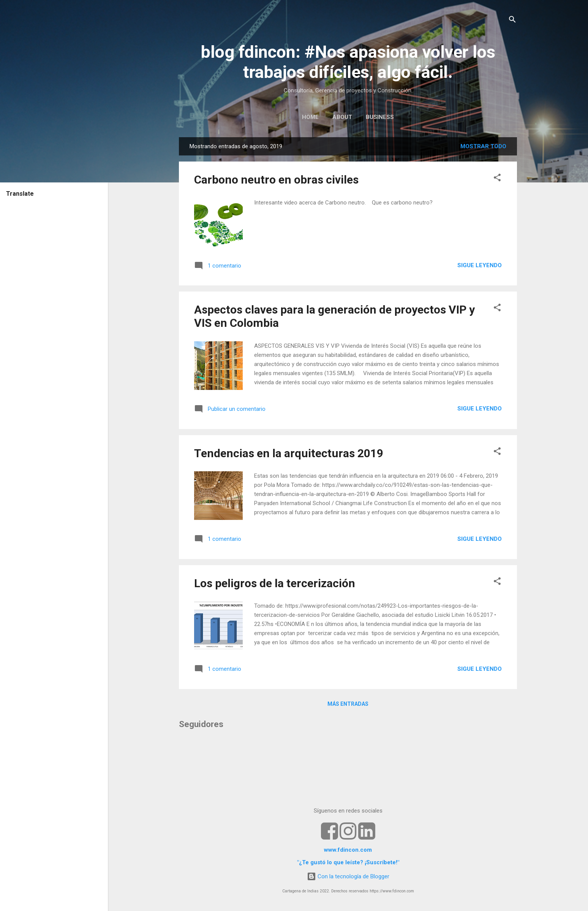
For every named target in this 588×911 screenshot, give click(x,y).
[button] (497, 179)
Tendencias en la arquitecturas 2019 (289, 453)
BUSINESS (380, 117)
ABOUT (342, 117)
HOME (310, 117)
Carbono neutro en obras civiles (276, 180)
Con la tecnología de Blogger (348, 876)
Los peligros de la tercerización (275, 583)
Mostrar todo (483, 146)
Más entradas (348, 704)
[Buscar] (512, 21)
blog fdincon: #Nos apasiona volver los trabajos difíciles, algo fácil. (348, 62)
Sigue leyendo (480, 265)
